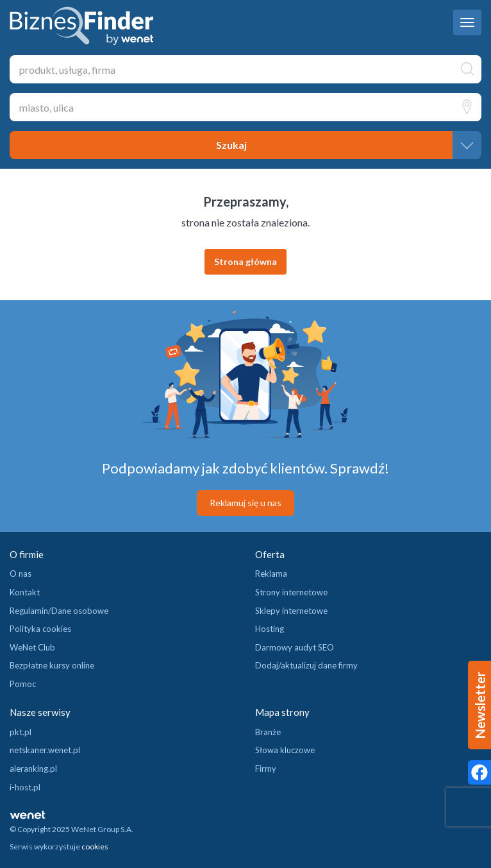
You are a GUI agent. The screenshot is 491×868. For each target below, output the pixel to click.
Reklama (271, 574)
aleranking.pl (33, 769)
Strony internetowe (291, 592)
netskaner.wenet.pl (45, 750)
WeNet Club (32, 647)
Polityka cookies (40, 629)
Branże (268, 732)
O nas (21, 574)
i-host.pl (25, 787)
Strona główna (246, 261)
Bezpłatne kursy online (52, 665)
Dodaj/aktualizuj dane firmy (306, 665)
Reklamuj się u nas (246, 503)
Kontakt (25, 592)
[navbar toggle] (467, 22)
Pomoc (23, 684)
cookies (95, 847)
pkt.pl (21, 732)
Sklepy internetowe (291, 611)
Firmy (266, 769)
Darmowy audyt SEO (295, 647)
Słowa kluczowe (285, 750)
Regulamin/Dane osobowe (59, 611)
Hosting (270, 629)
